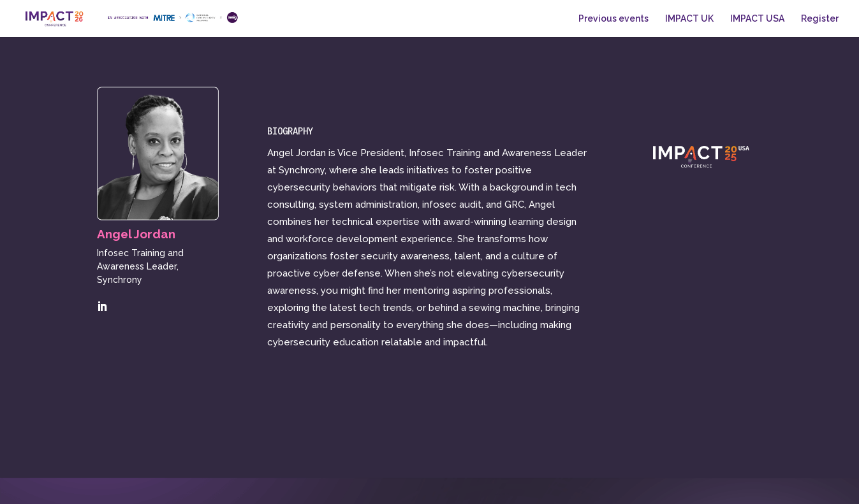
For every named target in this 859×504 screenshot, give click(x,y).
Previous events (613, 19)
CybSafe (193, 487)
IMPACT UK (689, 19)
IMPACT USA (757, 19)
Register (820, 19)
